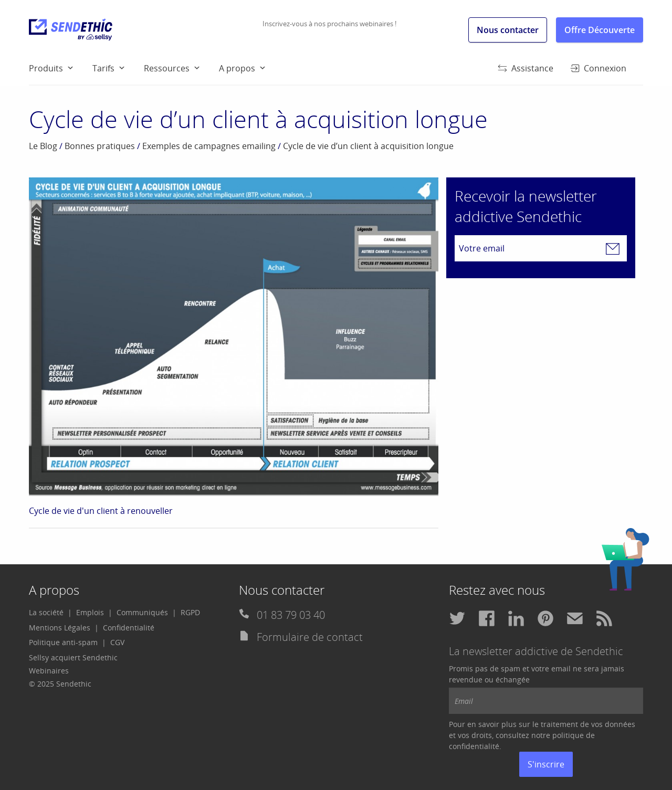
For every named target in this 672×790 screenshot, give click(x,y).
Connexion (598, 68)
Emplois (90, 612)
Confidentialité (129, 628)
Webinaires (49, 671)
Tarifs (103, 68)
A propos (237, 68)
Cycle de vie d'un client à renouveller (101, 511)
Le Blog (43, 146)
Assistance (526, 68)
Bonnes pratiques (100, 146)
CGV (117, 642)
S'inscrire (546, 764)
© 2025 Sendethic (60, 684)
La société (46, 612)
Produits (46, 68)
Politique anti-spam (63, 642)
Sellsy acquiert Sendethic (73, 657)
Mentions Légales (60, 628)
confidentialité (474, 746)
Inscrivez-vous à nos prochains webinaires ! (329, 24)
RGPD (190, 612)
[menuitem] (61, 68)
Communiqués (142, 612)
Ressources (167, 68)
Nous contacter (508, 30)
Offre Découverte (600, 30)
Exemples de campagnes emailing (209, 146)
